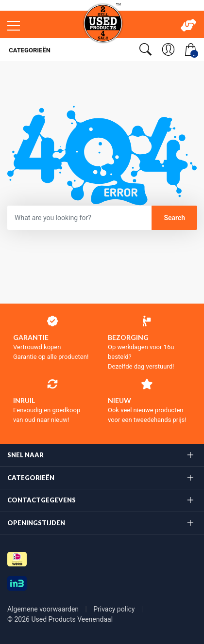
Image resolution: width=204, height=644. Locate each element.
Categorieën (29, 50)
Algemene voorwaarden (44, 609)
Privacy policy (115, 609)
